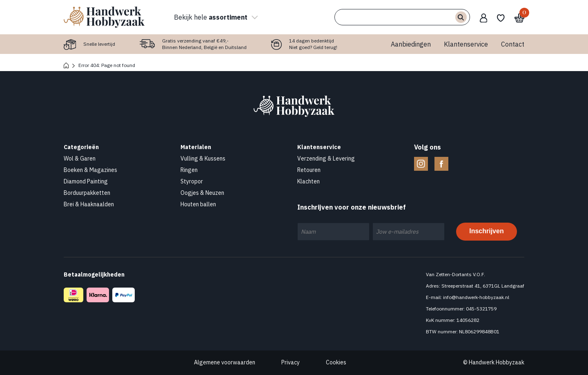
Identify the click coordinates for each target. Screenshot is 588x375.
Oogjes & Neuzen (202, 193)
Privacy (291, 362)
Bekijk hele (215, 17)
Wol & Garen (80, 158)
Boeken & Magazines (90, 170)
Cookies (336, 362)
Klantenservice (466, 44)
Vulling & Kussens (203, 158)
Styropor (192, 181)
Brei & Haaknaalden (89, 204)
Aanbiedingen (411, 44)
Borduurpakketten (87, 193)
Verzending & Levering (326, 158)
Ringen (189, 170)
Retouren (309, 170)
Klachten (308, 181)
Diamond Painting (86, 181)
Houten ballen (198, 204)
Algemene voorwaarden (225, 362)
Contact (513, 44)
